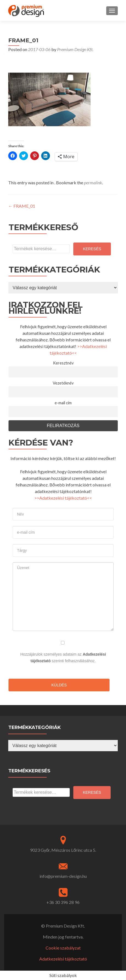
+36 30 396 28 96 (63, 902)
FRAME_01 (22, 206)
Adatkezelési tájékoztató (63, 959)
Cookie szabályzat (63, 948)
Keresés (92, 249)
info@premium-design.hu (63, 876)
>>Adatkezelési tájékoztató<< (63, 498)
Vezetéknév (63, 383)
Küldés (59, 685)
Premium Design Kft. (75, 49)
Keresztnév (63, 363)
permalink (93, 183)
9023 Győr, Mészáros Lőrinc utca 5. (63, 850)
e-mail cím (63, 403)
